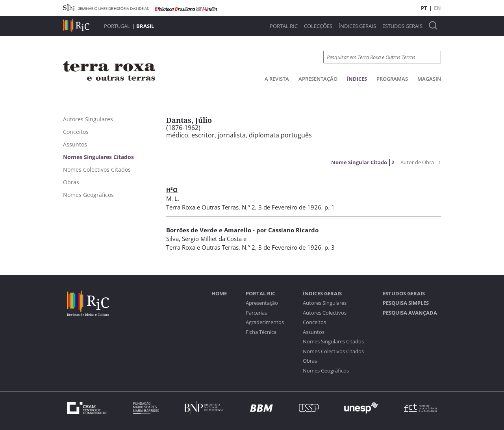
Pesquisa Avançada (410, 313)
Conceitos (314, 322)
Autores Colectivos (325, 313)
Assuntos (314, 332)
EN (437, 8)
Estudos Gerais (402, 26)
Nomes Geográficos (326, 371)
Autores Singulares (325, 303)
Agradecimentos (265, 322)
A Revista (277, 79)
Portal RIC (284, 26)
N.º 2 (248, 207)
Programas (392, 79)
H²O (172, 190)
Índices (357, 79)
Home (219, 294)
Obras (310, 361)
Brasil (145, 26)
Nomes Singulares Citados (333, 342)
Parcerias (256, 313)
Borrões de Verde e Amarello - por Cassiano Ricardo (242, 230)
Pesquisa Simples (406, 303)
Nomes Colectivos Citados (333, 351)
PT (424, 8)
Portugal (117, 26)
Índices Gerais (357, 26)
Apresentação (318, 79)
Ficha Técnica (261, 332)
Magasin (429, 79)
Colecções (318, 26)
